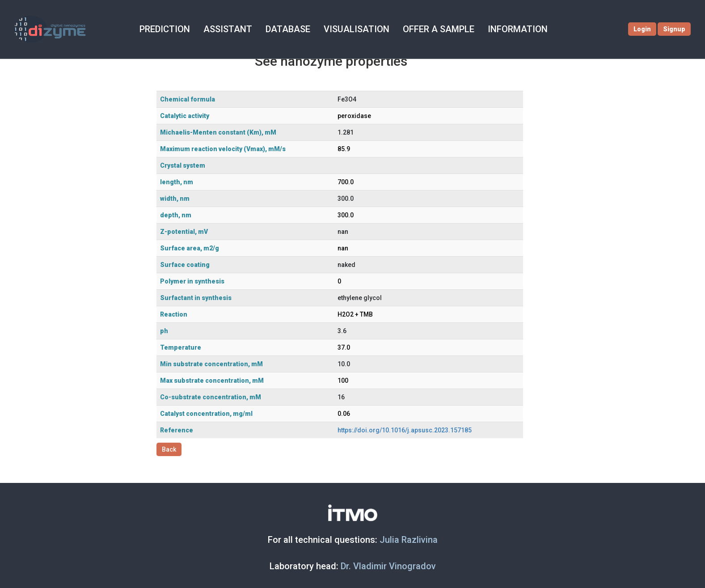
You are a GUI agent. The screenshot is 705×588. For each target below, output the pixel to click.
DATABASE (279, 29)
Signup (675, 29)
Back (169, 449)
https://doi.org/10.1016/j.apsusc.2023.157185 (405, 430)
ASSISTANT (220, 29)
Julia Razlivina (409, 540)
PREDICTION (157, 29)
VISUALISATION (348, 29)
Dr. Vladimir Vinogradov (388, 566)
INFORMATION (508, 29)
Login (643, 29)
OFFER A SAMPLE (429, 29)
